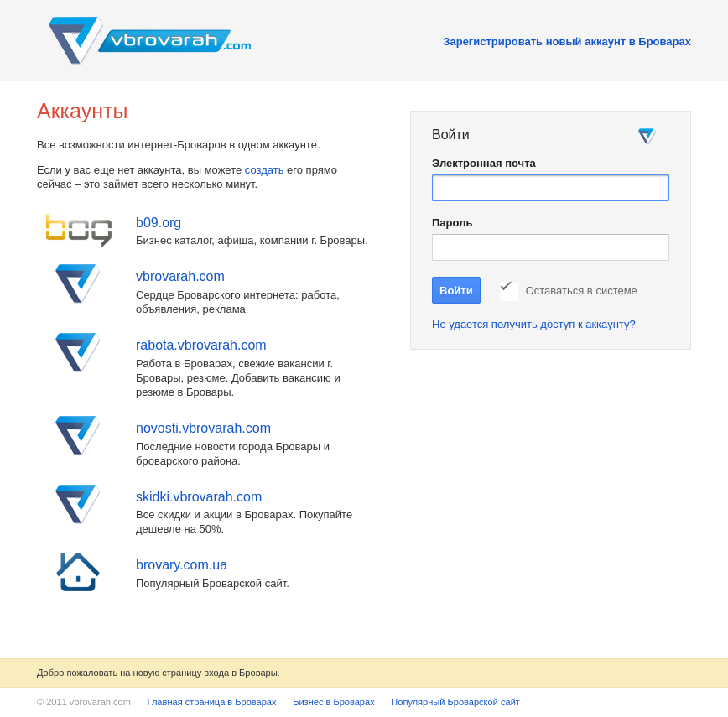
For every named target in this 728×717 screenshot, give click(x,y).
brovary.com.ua (182, 565)
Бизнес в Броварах (334, 702)
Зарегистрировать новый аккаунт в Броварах (567, 42)
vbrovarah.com (180, 276)
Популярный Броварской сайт (455, 702)
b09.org (159, 223)
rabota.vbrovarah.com (201, 345)
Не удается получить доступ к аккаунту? (534, 324)
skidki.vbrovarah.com (199, 497)
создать (265, 170)
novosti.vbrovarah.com (203, 428)
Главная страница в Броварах (212, 702)
